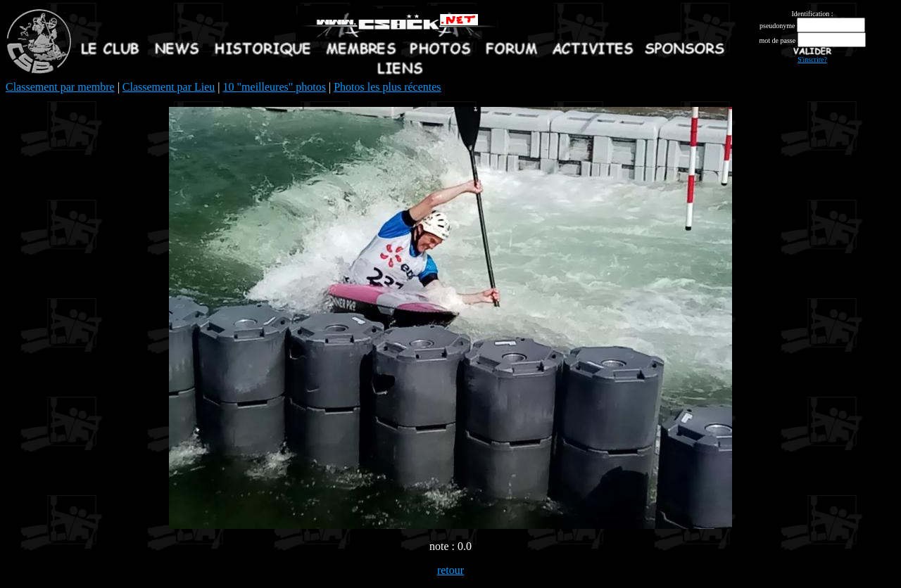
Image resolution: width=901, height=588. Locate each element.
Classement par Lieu (169, 87)
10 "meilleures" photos (275, 87)
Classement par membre (60, 87)
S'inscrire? (812, 59)
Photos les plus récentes (387, 87)
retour (450, 570)
